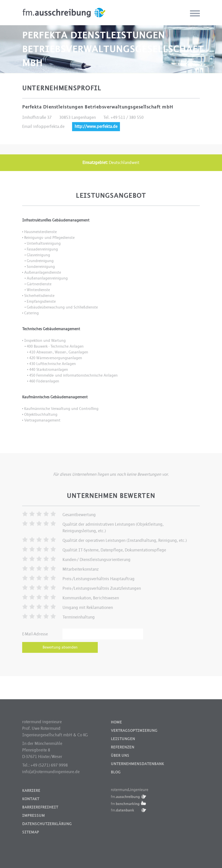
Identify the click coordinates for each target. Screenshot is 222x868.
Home (116, 722)
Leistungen (123, 739)
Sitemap (31, 832)
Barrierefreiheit (40, 807)
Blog (116, 772)
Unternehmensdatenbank (137, 764)
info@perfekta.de (49, 127)
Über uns (120, 755)
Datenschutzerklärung (47, 824)
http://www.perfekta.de (96, 127)
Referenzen (123, 747)
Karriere (31, 791)
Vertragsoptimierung (134, 731)
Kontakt (31, 799)
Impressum (34, 816)
